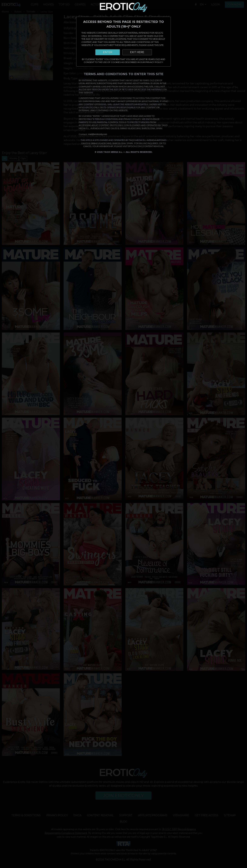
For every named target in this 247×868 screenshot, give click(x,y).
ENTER (108, 52)
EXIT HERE (137, 52)
